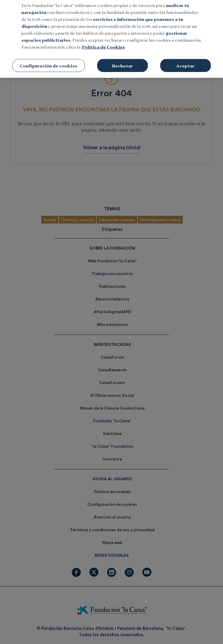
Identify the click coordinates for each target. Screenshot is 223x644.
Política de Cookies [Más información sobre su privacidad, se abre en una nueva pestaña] (103, 40)
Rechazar (122, 59)
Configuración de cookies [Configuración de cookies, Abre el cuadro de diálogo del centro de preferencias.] (48, 59)
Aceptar (185, 59)
